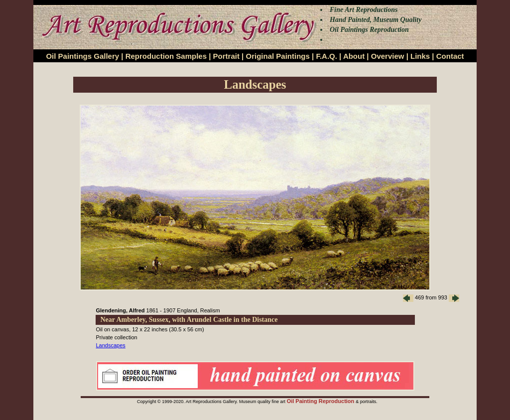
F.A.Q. (326, 56)
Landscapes (111, 345)
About (354, 56)
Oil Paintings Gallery (82, 56)
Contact (450, 56)
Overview (388, 56)
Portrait (226, 56)
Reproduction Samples (166, 56)
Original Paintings (277, 56)
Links (420, 56)
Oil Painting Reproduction (321, 401)
